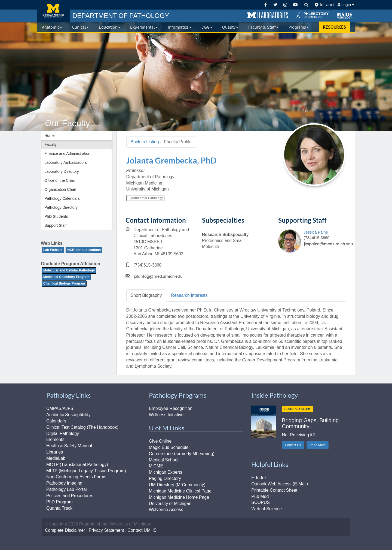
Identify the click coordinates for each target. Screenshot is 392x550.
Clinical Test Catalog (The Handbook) (82, 427)
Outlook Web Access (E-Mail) (280, 484)
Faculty (50, 144)
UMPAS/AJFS (60, 408)
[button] (268, 16)
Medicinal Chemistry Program (66, 277)
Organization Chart (60, 189)
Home (49, 135)
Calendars (56, 421)
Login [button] (346, 5)
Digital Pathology (63, 433)
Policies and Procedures (70, 496)
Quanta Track (59, 508)
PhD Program (59, 502)
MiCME (156, 466)
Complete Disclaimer (65, 530)
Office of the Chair (60, 180)
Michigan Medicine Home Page (179, 497)
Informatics (180, 27)
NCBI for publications (84, 250)
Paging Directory (165, 478)
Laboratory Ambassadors (66, 162)
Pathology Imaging (64, 483)
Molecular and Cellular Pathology (69, 270)
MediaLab (56, 458)
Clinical (80, 27)
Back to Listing (145, 142)
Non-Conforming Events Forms (76, 477)
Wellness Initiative (166, 415)
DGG (207, 27)
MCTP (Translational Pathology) (77, 465)
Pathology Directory (61, 207)
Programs (299, 27)
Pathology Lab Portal (67, 489)
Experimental (144, 27)
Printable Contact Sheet (274, 490)
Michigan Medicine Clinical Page (180, 491)
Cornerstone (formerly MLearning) (182, 454)
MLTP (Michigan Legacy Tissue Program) (86, 471)
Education (110, 27)
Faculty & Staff (263, 27)
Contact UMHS (142, 530)
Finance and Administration (67, 153)
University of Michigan (170, 504)
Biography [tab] (146, 295)
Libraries (55, 452)
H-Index (259, 478)
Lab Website (53, 250)
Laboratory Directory (62, 171)
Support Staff (55, 225)
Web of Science (267, 509)
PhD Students (56, 216)
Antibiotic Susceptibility (68, 415)
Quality (230, 27)
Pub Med (260, 496)
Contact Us (293, 445)
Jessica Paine (316, 232)
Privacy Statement (106, 530)
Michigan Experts (166, 472)
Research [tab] (189, 295)
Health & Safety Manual (69, 446)
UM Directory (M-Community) (177, 485)
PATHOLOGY (121, 16)
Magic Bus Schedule (169, 447)
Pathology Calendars (62, 198)
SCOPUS (261, 502)
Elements (55, 439)
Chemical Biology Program (64, 283)
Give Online (160, 441)
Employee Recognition (171, 408)
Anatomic (52, 27)
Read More (318, 445)
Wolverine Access (166, 510)
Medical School (164, 460)
